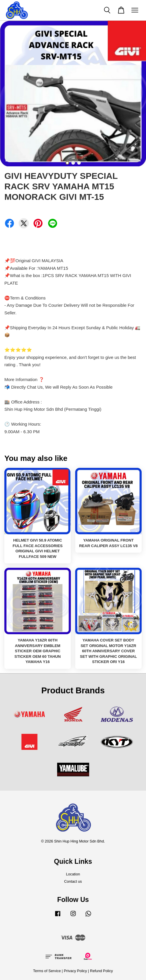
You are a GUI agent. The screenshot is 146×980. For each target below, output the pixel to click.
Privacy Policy (75, 971)
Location (73, 874)
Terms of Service (47, 971)
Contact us (73, 881)
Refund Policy (102, 971)
